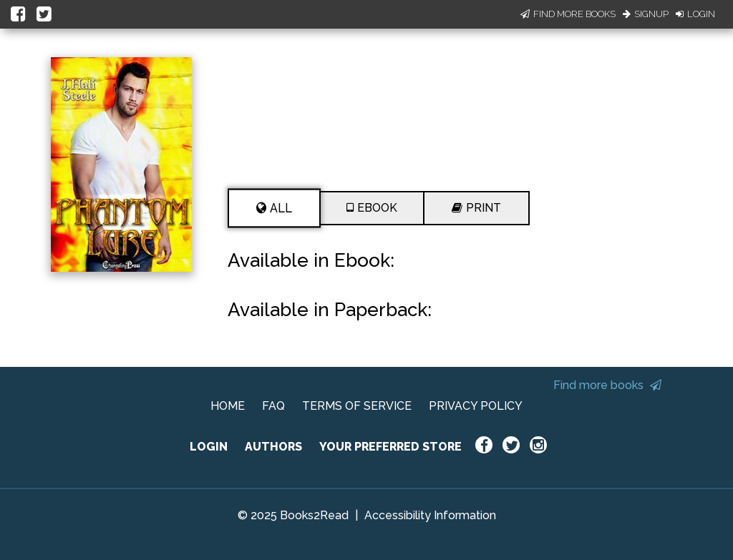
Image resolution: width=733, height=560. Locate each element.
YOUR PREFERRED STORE (390, 447)
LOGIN (209, 447)
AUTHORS (273, 447)
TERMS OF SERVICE (357, 406)
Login (695, 14)
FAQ (273, 406)
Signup (646, 14)
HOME (228, 406)
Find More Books (568, 14)
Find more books (607, 385)
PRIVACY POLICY (476, 406)
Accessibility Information (430, 515)
